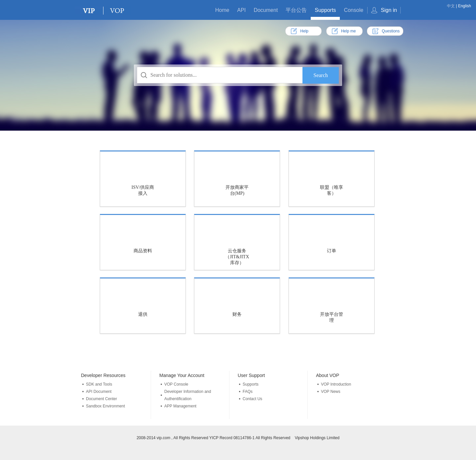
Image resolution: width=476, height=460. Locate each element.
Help (304, 31)
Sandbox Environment (105, 406)
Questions (391, 31)
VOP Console (176, 384)
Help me (349, 31)
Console (354, 10)
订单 (332, 251)
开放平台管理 (332, 317)
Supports (325, 10)
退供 (143, 314)
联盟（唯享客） (332, 190)
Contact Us (252, 399)
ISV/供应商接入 (143, 190)
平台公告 (296, 10)
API (242, 10)
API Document (99, 392)
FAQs (248, 392)
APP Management (180, 406)
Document (266, 10)
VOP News (331, 392)
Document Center (101, 399)
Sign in (389, 10)
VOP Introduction (336, 384)
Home (222, 10)
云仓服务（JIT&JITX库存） (237, 257)
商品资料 (143, 251)
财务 (237, 314)
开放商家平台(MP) (237, 190)
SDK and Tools (99, 384)
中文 (451, 6)
